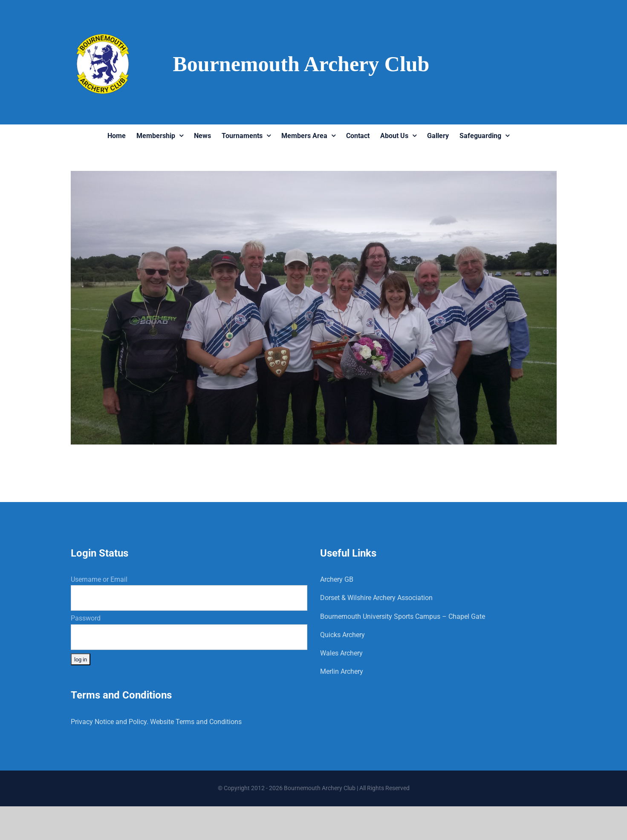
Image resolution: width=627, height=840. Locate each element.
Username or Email (99, 579)
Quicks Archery (342, 635)
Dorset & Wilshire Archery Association (376, 598)
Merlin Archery (342, 671)
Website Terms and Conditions (196, 722)
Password (86, 618)
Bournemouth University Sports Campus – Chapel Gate (403, 616)
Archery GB (337, 579)
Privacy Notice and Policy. (110, 722)
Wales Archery (341, 653)
